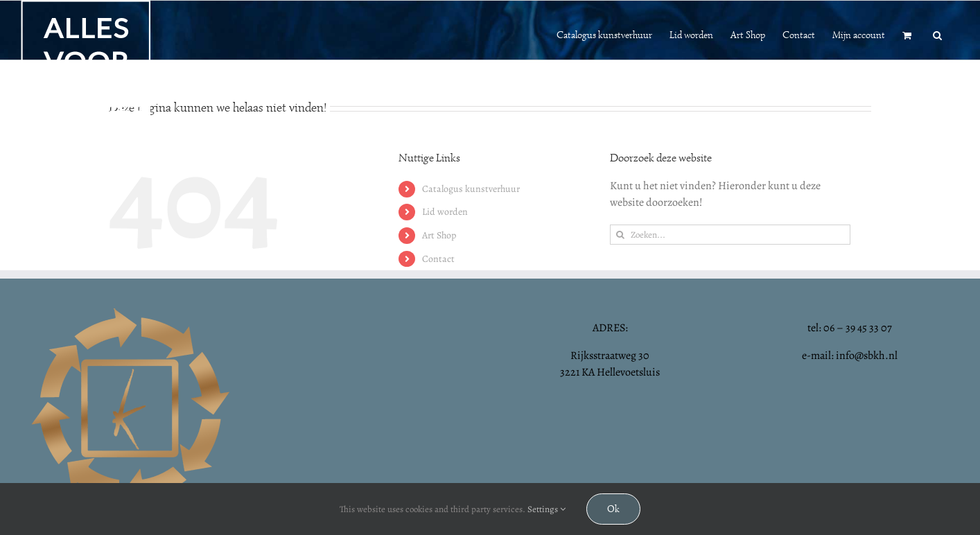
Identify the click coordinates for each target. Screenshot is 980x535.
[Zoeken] (620, 235)
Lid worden (445, 212)
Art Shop (439, 235)
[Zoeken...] (730, 235)
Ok (613, 509)
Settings (546, 509)
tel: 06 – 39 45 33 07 (850, 328)
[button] (937, 34)
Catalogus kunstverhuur (471, 189)
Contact (438, 259)
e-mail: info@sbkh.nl (850, 356)
